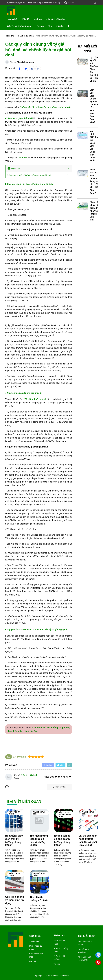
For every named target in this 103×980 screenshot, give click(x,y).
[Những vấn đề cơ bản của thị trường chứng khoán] (64, 820)
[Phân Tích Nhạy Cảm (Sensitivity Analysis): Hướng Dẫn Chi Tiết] (83, 206)
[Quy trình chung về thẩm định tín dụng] (15, 882)
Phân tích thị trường (59, 958)
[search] (80, 3)
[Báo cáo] (23, 158)
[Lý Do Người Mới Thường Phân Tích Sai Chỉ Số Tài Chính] (83, 61)
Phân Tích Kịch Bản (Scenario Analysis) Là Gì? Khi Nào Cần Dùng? (95, 181)
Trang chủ (12, 19)
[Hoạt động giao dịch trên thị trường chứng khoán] (15, 820)
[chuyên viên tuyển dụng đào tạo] (46, 459)
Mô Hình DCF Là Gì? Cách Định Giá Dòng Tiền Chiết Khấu (94, 146)
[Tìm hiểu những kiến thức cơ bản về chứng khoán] (39, 820)
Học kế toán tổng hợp (83, 951)
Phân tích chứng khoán (61, 950)
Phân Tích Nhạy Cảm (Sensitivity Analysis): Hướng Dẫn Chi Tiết (95, 211)
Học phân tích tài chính (85, 943)
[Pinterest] (64, 777)
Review (41, 26)
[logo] (11, 15)
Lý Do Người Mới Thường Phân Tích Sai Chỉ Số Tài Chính (94, 69)
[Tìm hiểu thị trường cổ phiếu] (39, 882)
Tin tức (57, 964)
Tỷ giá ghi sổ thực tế (35, 399)
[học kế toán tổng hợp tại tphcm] (57, 276)
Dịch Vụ (38, 19)
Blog (50, 26)
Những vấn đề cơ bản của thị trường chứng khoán (46, 107)
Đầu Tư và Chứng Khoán (20, 26)
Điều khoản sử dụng (36, 947)
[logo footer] (16, 940)
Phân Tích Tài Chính (56, 19)
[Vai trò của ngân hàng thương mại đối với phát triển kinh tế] (88, 820)
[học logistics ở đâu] (37, 215)
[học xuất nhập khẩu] (46, 529)
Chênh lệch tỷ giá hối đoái (19, 118)
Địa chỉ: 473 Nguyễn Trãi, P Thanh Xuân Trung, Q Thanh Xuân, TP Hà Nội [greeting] (34, 3)
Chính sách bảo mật (36, 955)
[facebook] (56, 777)
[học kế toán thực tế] (18, 720)
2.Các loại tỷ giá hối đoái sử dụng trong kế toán (30, 175)
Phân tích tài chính (25, 62)
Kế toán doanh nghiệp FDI (84, 958)
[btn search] (95, 4)
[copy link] (38, 69)
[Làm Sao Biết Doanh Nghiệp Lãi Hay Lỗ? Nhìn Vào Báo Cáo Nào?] (83, 94)
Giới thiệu (26, 19)
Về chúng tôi (35, 941)
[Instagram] (67, 777)
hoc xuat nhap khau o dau (18, 738)
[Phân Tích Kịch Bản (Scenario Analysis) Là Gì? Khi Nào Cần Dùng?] (83, 174)
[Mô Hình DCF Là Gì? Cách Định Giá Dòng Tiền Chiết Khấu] (83, 135)
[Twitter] (61, 777)
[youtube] (70, 777)
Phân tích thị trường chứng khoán (64, 814)
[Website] (59, 777)
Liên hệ (60, 26)
